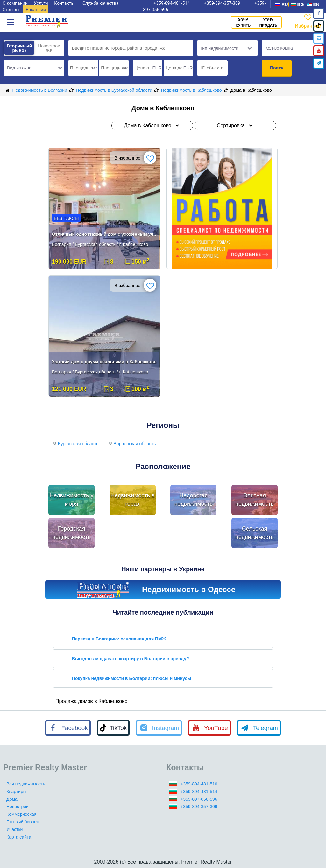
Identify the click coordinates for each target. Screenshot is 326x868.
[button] (34, 68)
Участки (14, 829)
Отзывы (11, 10)
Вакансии (36, 10)
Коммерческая (21, 814)
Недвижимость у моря (72, 500)
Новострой (18, 807)
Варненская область (131, 444)
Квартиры (16, 792)
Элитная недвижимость (255, 500)
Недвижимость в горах (132, 500)
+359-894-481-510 (199, 784)
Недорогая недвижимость (193, 500)
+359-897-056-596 (199, 799)
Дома (12, 799)
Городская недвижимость (71, 533)
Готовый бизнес (23, 822)
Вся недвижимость (26, 784)
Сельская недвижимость (255, 533)
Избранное (308, 21)
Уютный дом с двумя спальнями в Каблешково (104, 362)
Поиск (277, 68)
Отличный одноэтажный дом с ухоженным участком (105, 234)
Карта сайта (19, 837)
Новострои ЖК (49, 48)
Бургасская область (75, 444)
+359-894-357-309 (199, 807)
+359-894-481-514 (199, 792)
